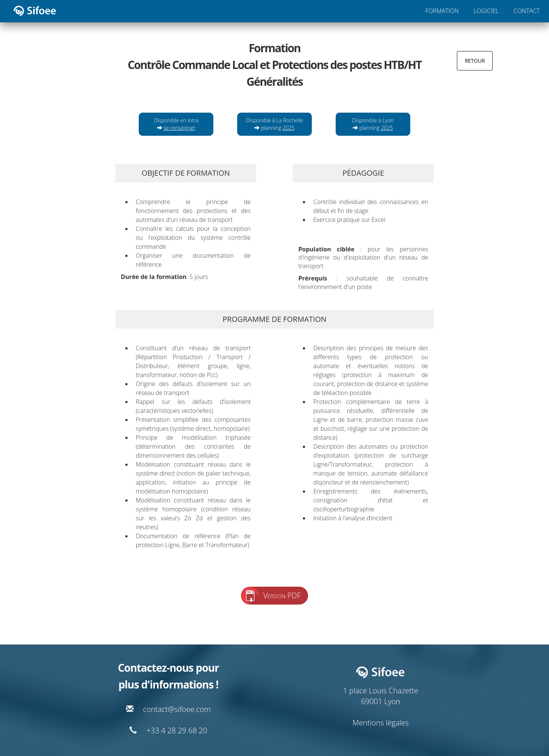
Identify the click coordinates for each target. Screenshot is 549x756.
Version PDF (282, 595)
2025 (289, 128)
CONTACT (527, 11)
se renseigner (180, 128)
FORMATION (442, 11)
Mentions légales (381, 723)
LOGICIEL (486, 11)
